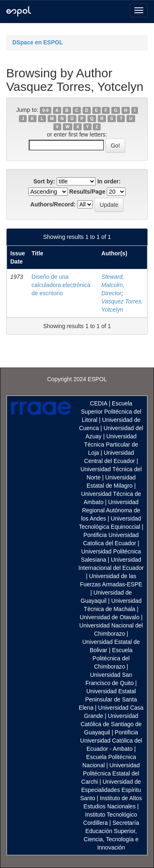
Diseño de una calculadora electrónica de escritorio (61, 285)
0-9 (45, 110)
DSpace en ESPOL (38, 42)
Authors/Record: (53, 204)
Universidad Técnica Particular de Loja (111, 444)
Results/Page (87, 192)
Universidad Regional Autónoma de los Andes (110, 510)
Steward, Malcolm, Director (113, 285)
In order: (109, 181)
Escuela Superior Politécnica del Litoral (111, 412)
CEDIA (99, 403)
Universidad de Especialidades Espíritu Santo (110, 790)
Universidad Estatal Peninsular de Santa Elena (108, 699)
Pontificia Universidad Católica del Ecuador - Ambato (111, 741)
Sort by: (44, 181)
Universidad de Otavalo (110, 617)
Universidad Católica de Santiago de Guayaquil (111, 724)
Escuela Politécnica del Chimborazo (112, 658)
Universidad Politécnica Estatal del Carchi (111, 773)
